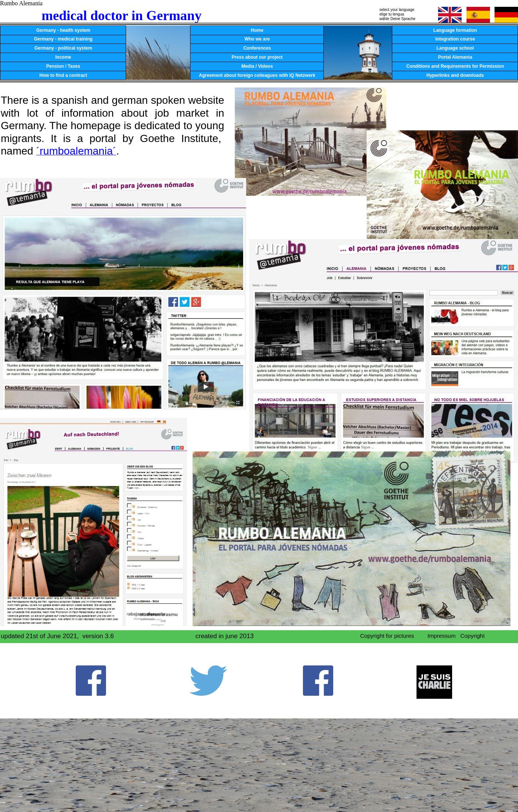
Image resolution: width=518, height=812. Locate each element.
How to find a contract (63, 75)
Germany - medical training (63, 39)
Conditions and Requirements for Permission (455, 66)
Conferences (257, 48)
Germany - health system (63, 30)
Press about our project (257, 57)
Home (257, 30)
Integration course (455, 39)
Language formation (455, 30)
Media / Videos (257, 66)
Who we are (257, 39)
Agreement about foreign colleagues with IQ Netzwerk (257, 75)
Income (63, 57)
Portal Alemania (455, 57)
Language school (455, 48)
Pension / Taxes (63, 66)
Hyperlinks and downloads (455, 75)
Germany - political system (63, 48)
